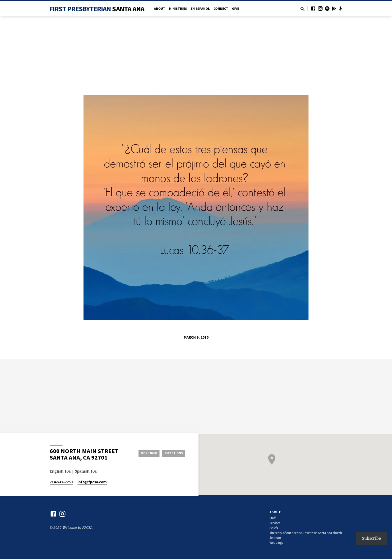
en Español (200, 9)
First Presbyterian (97, 9)
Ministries (178, 9)
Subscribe (371, 538)
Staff (273, 518)
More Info (144, 453)
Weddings (276, 543)
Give (235, 9)
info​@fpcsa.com (92, 482)
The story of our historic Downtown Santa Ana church (306, 533)
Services (275, 523)
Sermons (275, 538)
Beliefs (274, 528)
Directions (172, 453)
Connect (221, 9)
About (160, 9)
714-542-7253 (61, 482)
